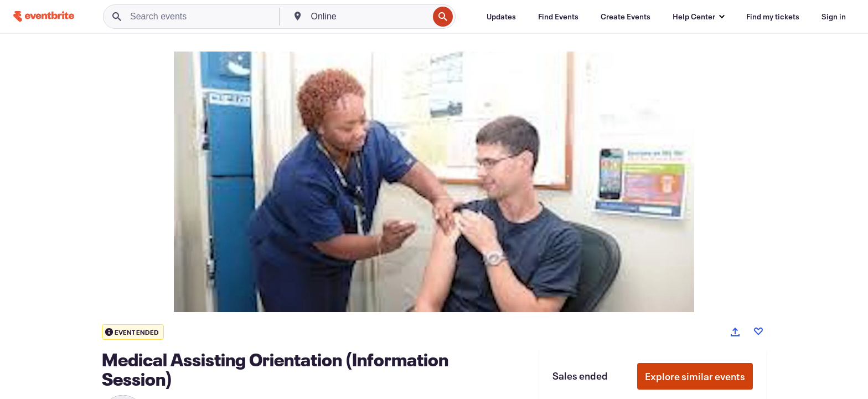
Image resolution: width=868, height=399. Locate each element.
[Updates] (501, 17)
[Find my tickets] (773, 17)
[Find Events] (558, 17)
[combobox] (369, 17)
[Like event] (758, 331)
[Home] (44, 16)
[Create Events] (626, 17)
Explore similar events (695, 376)
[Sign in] (834, 17)
